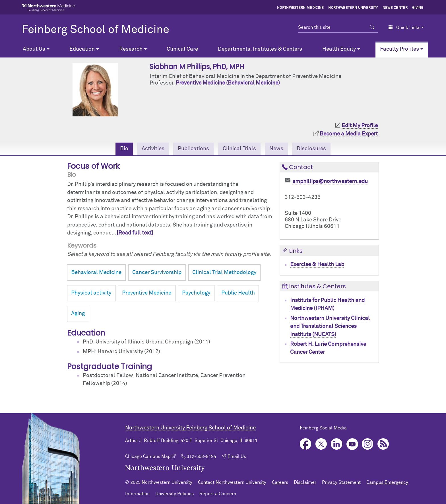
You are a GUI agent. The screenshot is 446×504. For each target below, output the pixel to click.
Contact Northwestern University (232, 482)
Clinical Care (182, 49)
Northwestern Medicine (301, 8)
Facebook (306, 444)
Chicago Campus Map (148, 456)
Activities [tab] (153, 149)
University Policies (175, 494)
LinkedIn (337, 444)
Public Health (238, 293)
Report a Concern (218, 494)
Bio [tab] (124, 149)
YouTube (352, 444)
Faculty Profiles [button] (399, 49)
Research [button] (131, 49)
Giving (418, 8)
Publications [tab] (193, 149)
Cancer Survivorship (157, 272)
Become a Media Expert (349, 134)
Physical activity (91, 293)
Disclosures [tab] (311, 149)
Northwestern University (353, 8)
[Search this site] (332, 27)
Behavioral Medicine (96, 272)
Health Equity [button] (339, 49)
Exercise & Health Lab (317, 265)
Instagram (368, 444)
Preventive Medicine (147, 293)
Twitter (321, 444)
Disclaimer (305, 482)
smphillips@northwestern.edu (330, 181)
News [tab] (276, 149)
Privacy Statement (341, 482)
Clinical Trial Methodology (224, 272)
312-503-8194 (201, 456)
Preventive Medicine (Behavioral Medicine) (228, 83)
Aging (78, 313)
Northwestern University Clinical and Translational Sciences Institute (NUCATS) (330, 326)
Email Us (237, 456)
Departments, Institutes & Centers (260, 49)
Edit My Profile (360, 126)
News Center (395, 8)
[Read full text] (135, 233)
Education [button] (82, 49)
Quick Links (404, 28)
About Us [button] (34, 49)
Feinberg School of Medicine (95, 30)
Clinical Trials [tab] (239, 149)
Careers (280, 482)
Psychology (196, 293)
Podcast (383, 444)
